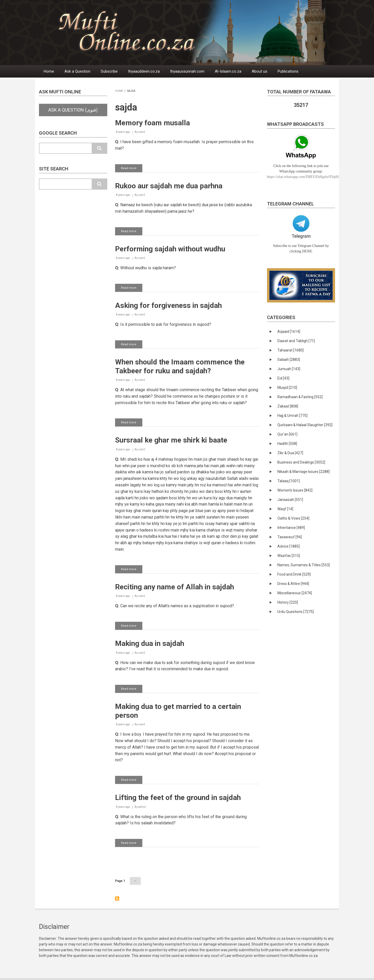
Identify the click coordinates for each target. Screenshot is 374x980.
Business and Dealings (301, 462)
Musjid (287, 388)
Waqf (285, 509)
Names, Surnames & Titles (304, 565)
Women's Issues (295, 490)
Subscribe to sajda (117, 899)
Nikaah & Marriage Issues (303, 472)
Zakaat (288, 406)
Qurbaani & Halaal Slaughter (305, 425)
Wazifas (289, 556)
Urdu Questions (296, 612)
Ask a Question (77, 71)
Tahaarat (290, 350)
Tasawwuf (290, 537)
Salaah (289, 360)
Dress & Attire (293, 584)
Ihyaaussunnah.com (187, 71)
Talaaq (289, 481)
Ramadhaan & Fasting (300, 397)
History (288, 602)
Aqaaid (289, 332)
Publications (288, 71)
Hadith (287, 444)
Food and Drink (294, 574)
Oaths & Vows (293, 518)
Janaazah (290, 500)
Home (49, 71)
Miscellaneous (295, 593)
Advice (289, 546)
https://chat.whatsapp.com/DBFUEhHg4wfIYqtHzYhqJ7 (308, 177)
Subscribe (109, 71)
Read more (132, 169)
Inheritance (291, 528)
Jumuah (289, 369)
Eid (283, 378)
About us (259, 71)
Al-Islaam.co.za (228, 71)
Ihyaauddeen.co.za (144, 71)
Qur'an (287, 434)
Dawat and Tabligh (296, 341)
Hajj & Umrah (292, 416)
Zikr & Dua (290, 453)
